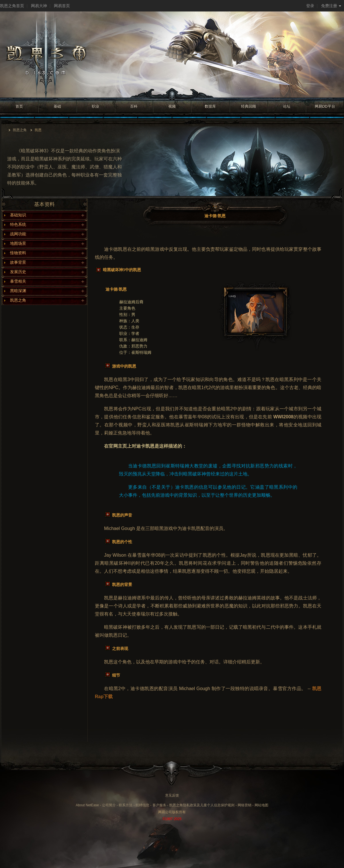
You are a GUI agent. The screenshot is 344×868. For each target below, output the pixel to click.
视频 (172, 106)
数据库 (210, 106)
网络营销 (245, 805)
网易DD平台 (325, 106)
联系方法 (126, 805)
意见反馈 (172, 795)
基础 (57, 106)
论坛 (287, 106)
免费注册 (331, 6)
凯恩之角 (20, 130)
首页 (19, 106)
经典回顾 (249, 106)
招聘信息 (142, 805)
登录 (310, 6)
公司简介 (109, 805)
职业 (95, 106)
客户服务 (159, 805)
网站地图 (261, 805)
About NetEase (87, 805)
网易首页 (62, 6)
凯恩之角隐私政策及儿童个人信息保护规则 (202, 805)
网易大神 (39, 6)
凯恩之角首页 (12, 6)
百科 (134, 106)
